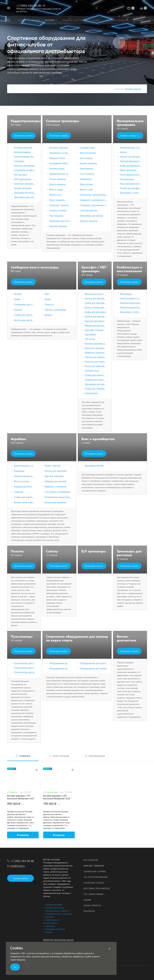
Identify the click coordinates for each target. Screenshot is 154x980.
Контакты (89, 911)
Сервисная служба (95, 871)
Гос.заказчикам (93, 894)
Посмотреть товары (58, 136)
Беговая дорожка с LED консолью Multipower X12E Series (57, 797)
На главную (91, 860)
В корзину (23, 835)
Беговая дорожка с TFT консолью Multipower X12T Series (21, 797)
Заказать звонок (20, 878)
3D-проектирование (96, 877)
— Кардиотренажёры (53, 905)
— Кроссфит (49, 917)
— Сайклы (48, 932)
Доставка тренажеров (97, 888)
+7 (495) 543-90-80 (29, 5)
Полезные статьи (94, 883)
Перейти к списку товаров (132, 136)
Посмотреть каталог (23, 136)
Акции (87, 900)
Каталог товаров (94, 866)
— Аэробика (49, 926)
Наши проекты (92, 905)
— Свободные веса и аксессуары (58, 914)
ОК (15, 967)
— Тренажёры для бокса (54, 929)
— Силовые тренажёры (54, 908)
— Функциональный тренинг (56, 911)
